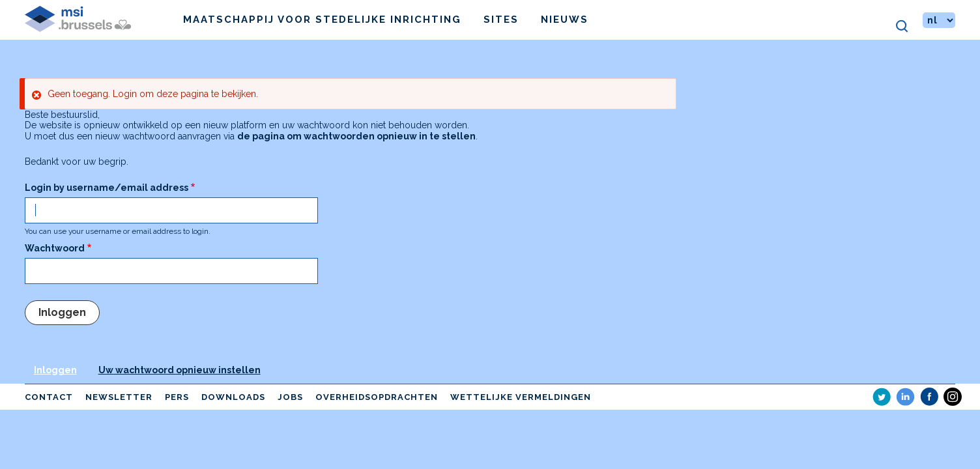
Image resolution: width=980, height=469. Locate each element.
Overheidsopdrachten (377, 397)
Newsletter (119, 397)
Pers (177, 397)
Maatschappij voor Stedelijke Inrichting (322, 20)
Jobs (290, 397)
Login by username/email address (107, 188)
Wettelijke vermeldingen (521, 397)
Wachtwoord (55, 248)
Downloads (233, 397)
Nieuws (565, 20)
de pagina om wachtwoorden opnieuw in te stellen (356, 136)
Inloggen (55, 370)
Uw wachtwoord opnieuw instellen (180, 370)
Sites (501, 20)
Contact (49, 397)
